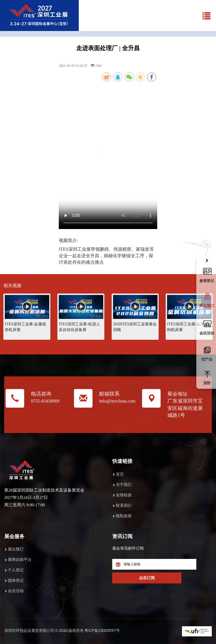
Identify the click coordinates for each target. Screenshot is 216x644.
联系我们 (124, 506)
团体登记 (16, 580)
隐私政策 (124, 516)
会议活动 (16, 591)
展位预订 (16, 549)
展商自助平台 (20, 560)
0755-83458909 (45, 401)
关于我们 (124, 485)
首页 (120, 474)
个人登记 (16, 570)
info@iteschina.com (117, 401)
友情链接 (124, 495)
